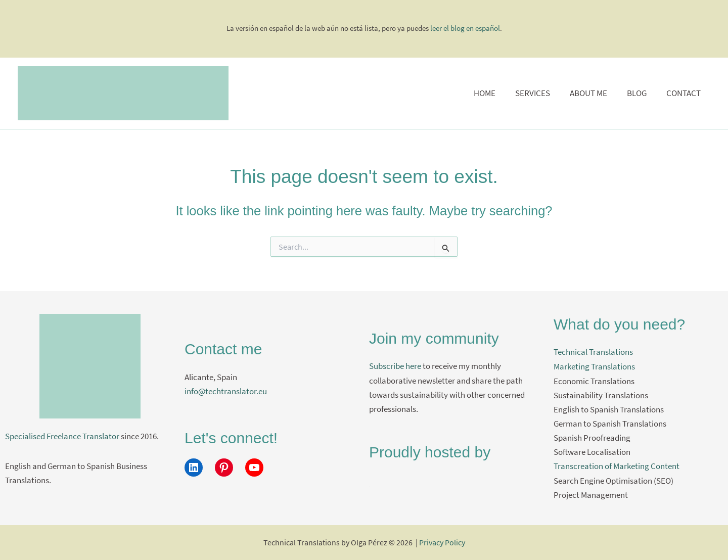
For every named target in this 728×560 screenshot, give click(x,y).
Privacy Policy (442, 542)
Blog (640, 93)
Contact (685, 93)
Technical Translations (593, 352)
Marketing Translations (594, 366)
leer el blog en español (465, 28)
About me (595, 93)
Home (496, 93)
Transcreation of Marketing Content (617, 465)
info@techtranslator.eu (226, 391)
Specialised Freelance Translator (62, 436)
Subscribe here (395, 366)
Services (541, 93)
